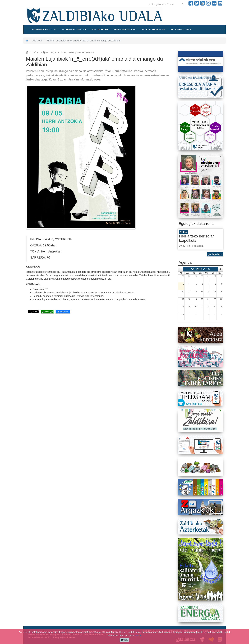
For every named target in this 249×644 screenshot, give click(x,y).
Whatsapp (47, 312)
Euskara (51, 52)
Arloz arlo (100, 29)
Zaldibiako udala (74, 29)
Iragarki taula (125, 29)
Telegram (63, 312)
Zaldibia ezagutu (44, 29)
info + (138, 635)
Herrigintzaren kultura (81, 52)
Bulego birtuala (153, 29)
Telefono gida (181, 29)
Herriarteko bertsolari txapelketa (197, 238)
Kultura (62, 52)
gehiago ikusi (215, 254)
